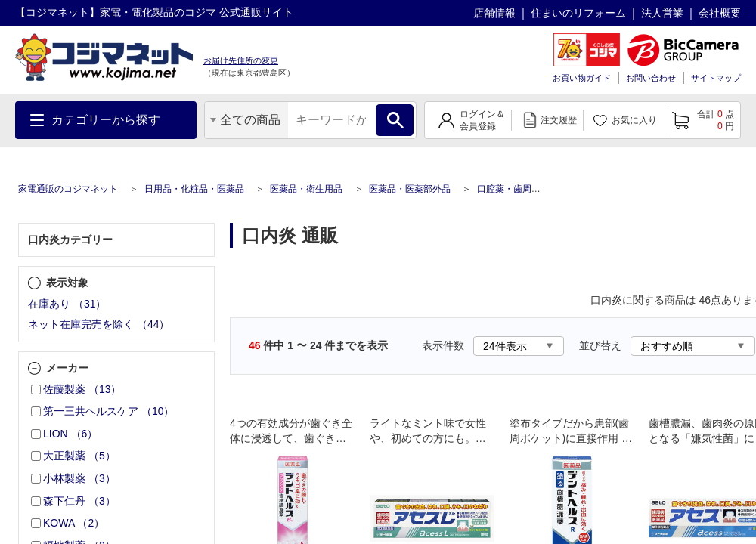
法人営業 (662, 13)
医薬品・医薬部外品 (410, 189)
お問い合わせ (651, 78)
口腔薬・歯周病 (509, 189)
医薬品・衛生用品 (306, 189)
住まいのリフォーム (578, 13)
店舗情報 (494, 13)
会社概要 (720, 13)
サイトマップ (716, 78)
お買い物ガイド (582, 78)
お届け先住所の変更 (241, 60)
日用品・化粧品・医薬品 (194, 189)
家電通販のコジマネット (68, 189)
